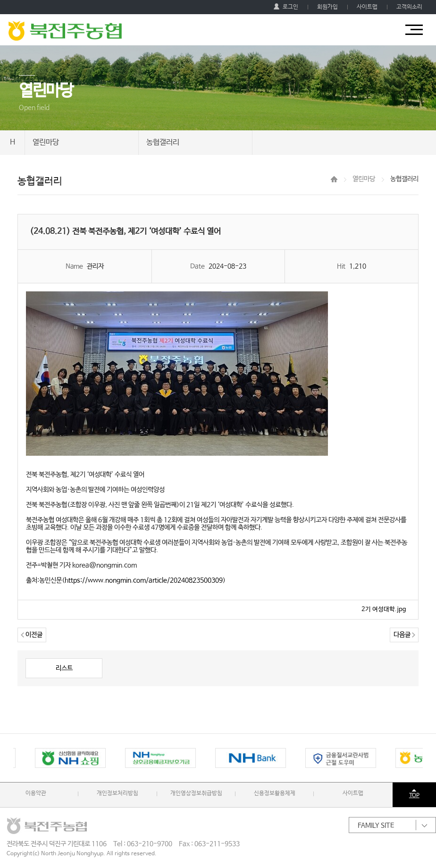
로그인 (286, 7)
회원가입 (327, 7)
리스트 (64, 668)
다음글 (404, 635)
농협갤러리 (163, 142)
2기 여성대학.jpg (384, 609)
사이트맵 (367, 7)
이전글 (32, 635)
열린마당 (46, 142)
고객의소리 (409, 7)
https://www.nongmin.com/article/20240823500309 (144, 580)
